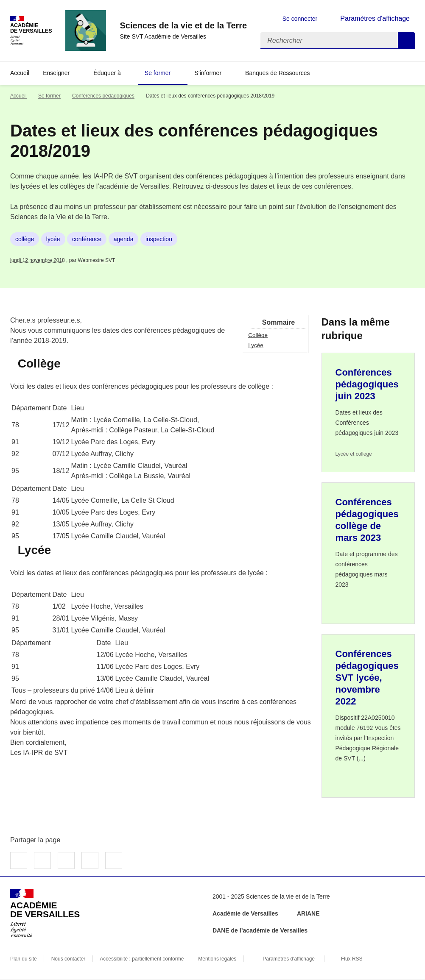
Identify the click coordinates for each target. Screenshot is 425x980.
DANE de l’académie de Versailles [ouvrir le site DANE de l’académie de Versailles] (260, 930)
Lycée (256, 345)
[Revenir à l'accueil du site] (45, 913)
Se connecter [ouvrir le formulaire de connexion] (300, 19)
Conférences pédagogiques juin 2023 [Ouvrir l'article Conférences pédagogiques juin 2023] (367, 384)
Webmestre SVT (96, 260)
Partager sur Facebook (19, 860)
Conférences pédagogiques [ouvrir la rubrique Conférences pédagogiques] (103, 96)
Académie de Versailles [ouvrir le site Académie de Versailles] (245, 913)
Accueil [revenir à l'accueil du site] (20, 73)
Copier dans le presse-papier (114, 860)
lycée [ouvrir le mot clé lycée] (53, 239)
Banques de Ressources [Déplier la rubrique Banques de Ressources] (278, 73)
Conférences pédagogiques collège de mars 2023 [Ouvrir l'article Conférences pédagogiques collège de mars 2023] (367, 520)
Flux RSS (352, 959)
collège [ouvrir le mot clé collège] (25, 239)
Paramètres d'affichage (289, 959)
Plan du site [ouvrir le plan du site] (24, 959)
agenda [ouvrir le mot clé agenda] (124, 239)
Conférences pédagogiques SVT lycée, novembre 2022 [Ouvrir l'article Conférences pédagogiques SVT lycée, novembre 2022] (367, 678)
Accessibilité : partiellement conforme (142, 959)
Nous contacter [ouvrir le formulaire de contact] (69, 959)
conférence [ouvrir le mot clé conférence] (87, 239)
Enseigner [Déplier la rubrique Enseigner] (56, 73)
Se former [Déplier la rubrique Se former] (158, 73)
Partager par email (90, 860)
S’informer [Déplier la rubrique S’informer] (208, 73)
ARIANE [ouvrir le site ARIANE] (309, 913)
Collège (258, 335)
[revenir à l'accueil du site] (183, 25)
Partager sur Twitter (42, 860)
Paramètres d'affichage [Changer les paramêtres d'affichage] (375, 18)
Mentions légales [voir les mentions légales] (217, 959)
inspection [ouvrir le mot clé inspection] (159, 239)
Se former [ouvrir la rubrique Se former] (49, 96)
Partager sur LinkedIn (66, 860)
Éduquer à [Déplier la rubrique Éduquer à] (107, 73)
